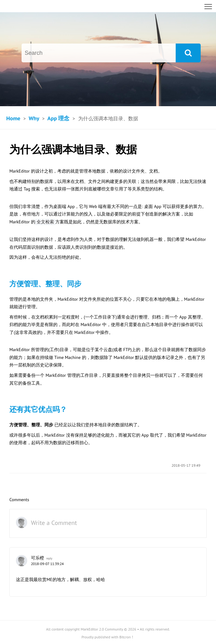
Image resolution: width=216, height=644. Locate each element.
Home (13, 118)
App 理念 (59, 118)
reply (49, 558)
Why (34, 118)
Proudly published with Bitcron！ (108, 637)
